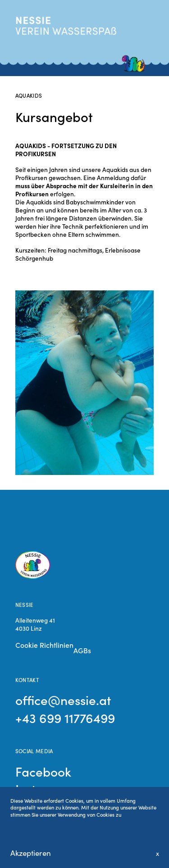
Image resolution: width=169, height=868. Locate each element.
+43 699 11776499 (65, 718)
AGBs (82, 650)
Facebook (43, 771)
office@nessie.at (63, 700)
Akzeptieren (31, 853)
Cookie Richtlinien (44, 645)
